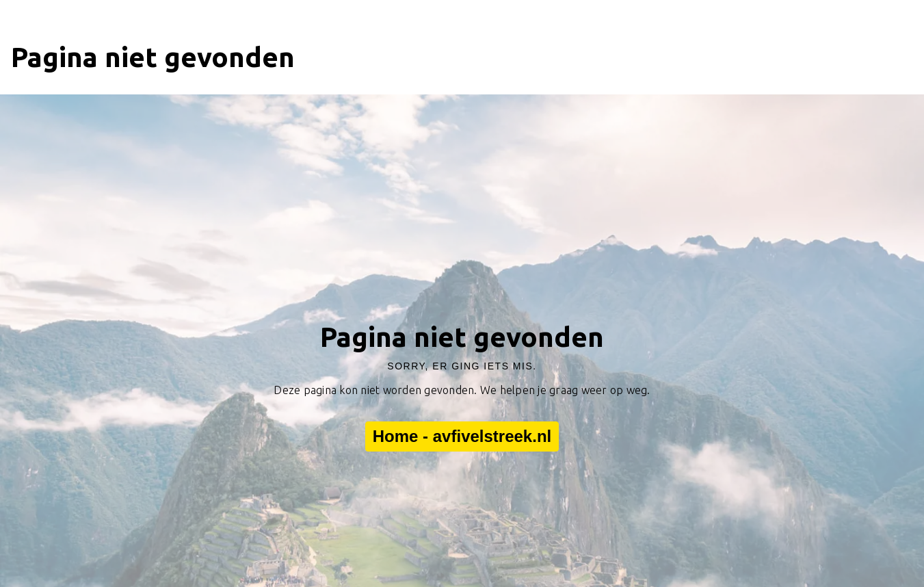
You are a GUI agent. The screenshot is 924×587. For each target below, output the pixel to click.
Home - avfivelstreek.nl (462, 436)
